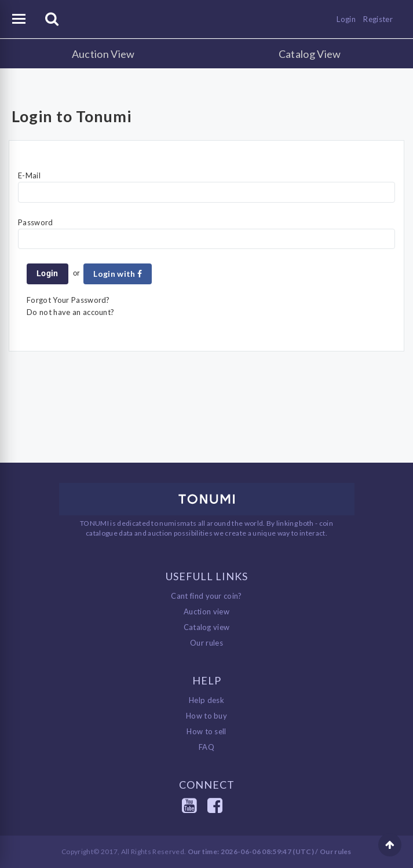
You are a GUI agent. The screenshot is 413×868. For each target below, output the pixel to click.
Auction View (103, 54)
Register (378, 19)
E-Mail (29, 175)
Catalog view (207, 627)
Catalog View (310, 54)
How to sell (206, 731)
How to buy (206, 716)
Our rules (206, 643)
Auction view (206, 611)
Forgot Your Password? (68, 300)
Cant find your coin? (206, 596)
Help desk (206, 700)
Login (346, 19)
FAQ (206, 747)
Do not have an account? (70, 312)
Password (36, 222)
